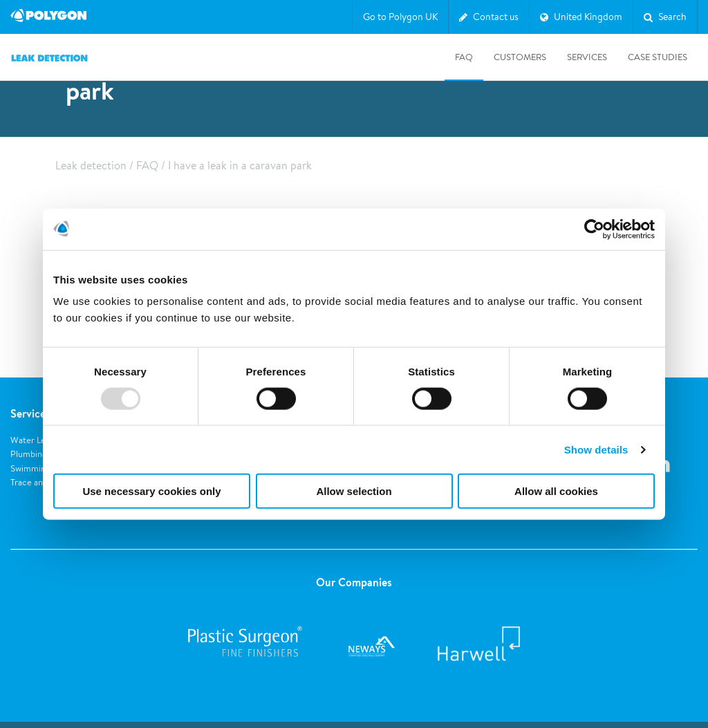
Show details (596, 449)
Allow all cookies (556, 491)
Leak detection (91, 166)
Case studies (658, 57)
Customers (520, 57)
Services (587, 57)
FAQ (464, 57)
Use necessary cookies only (151, 491)
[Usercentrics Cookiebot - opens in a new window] (594, 229)
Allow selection (354, 491)
